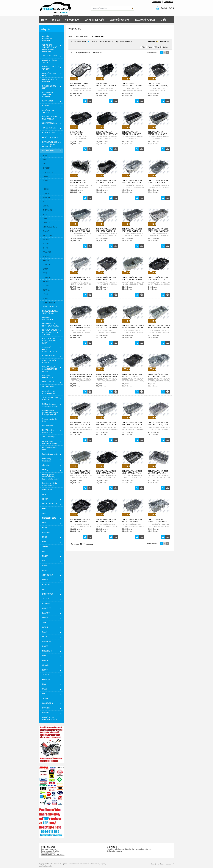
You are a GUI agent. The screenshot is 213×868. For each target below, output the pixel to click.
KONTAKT (56, 20)
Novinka (166, 47)
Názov (84, 42)
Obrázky (152, 42)
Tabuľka (163, 42)
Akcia (150, 47)
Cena (93, 42)
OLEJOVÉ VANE (82, 37)
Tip (143, 47)
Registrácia (169, 2)
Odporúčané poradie (122, 42)
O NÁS (163, 20)
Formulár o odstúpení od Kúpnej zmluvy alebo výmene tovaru (129, 849)
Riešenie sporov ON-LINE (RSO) (53, 855)
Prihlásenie (157, 2)
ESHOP (44, 20)
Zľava (157, 47)
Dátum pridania (105, 42)
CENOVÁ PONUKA (72, 20)
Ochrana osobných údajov (50, 851)
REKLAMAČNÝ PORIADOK (145, 20)
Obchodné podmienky (49, 849)
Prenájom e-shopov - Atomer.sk (163, 864)
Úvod (70, 37)
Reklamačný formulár (114, 851)
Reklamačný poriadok (48, 853)
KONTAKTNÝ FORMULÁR (94, 20)
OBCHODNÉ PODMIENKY (119, 20)
